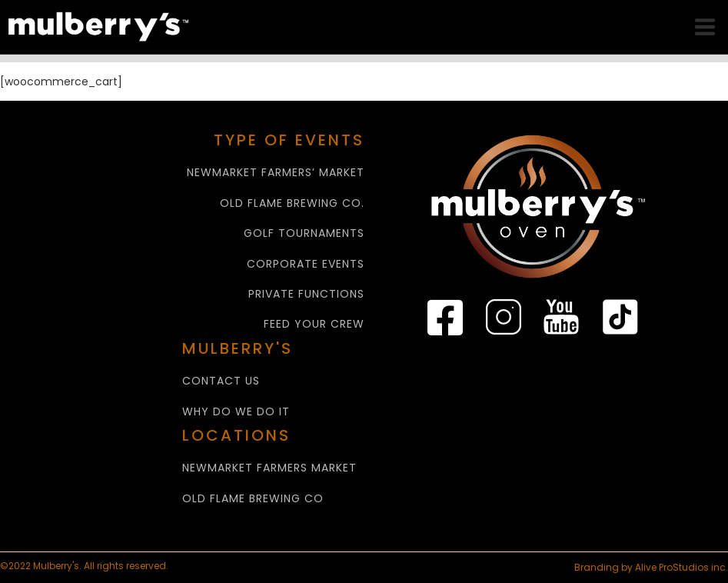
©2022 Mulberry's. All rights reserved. (85, 566)
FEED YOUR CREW (314, 324)
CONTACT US (221, 381)
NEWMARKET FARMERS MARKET (269, 468)
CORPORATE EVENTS (306, 264)
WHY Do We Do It (236, 412)
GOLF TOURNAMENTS (304, 233)
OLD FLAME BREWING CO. (292, 203)
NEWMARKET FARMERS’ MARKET (276, 173)
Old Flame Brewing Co (253, 499)
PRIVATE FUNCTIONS (306, 294)
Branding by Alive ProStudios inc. (651, 567)
